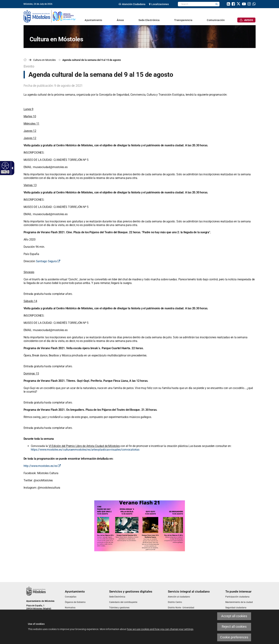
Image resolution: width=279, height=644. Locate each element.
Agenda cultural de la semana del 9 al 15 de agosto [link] (92, 60)
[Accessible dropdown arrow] (12, 168)
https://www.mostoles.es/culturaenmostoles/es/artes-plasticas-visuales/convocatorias (85, 450)
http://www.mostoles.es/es (42, 466)
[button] (217, 4)
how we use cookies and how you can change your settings (160, 629)
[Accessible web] (5, 166)
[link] (132, 4)
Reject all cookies (234, 627)
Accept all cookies (234, 616)
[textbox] (196, 4)
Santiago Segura (48, 261)
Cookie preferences (234, 637)
